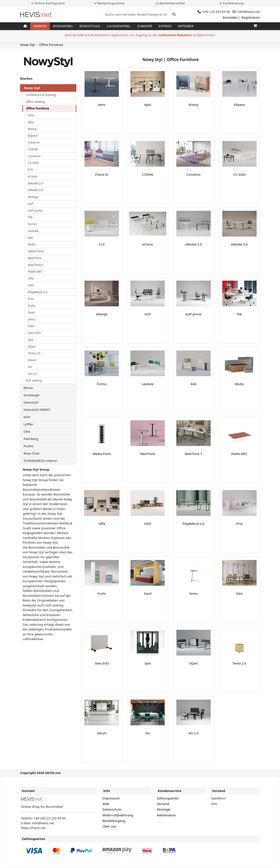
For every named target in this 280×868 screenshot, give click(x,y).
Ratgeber (186, 26)
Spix (31, 340)
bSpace (33, 136)
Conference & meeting (41, 95)
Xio (30, 367)
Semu (32, 319)
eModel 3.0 (35, 190)
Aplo (31, 122)
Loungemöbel (119, 26)
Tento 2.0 (34, 353)
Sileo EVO (34, 333)
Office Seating (35, 102)
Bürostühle (90, 26)
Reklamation (166, 815)
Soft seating (34, 380)
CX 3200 (33, 163)
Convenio (34, 156)
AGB (106, 804)
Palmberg (31, 439)
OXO (31, 285)
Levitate (33, 231)
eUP (31, 204)
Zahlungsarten (168, 798)
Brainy (32, 129)
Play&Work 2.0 (38, 292)
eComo (33, 177)
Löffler (29, 424)
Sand (31, 313)
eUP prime (35, 211)
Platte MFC (35, 272)
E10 (30, 170)
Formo (32, 224)
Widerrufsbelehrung (118, 815)
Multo (32, 244)
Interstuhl (31, 402)
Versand (163, 804)
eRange (33, 197)
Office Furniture (51, 45)
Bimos (28, 388)
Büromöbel (63, 26)
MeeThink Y (36, 265)
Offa (31, 278)
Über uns (109, 826)
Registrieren (251, 17)
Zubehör (145, 26)
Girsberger (32, 395)
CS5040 (33, 149)
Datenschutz (112, 809)
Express (165, 26)
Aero (31, 115)
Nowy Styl (28, 45)
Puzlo (32, 306)
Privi (31, 299)
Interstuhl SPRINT (37, 410)
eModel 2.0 (35, 183)
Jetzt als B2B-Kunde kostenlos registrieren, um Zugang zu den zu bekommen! (140, 35)
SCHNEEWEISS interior (40, 461)
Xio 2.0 (32, 374)
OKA (27, 431)
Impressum (111, 798)
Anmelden (230, 17)
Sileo (31, 326)
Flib (30, 217)
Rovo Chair (32, 453)
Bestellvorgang (114, 821)
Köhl (27, 417)
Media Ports (36, 251)
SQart (32, 347)
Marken (40, 26)
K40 (30, 238)
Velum (32, 360)
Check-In (34, 142)
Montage (164, 809)
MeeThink (35, 258)
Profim (29, 446)
